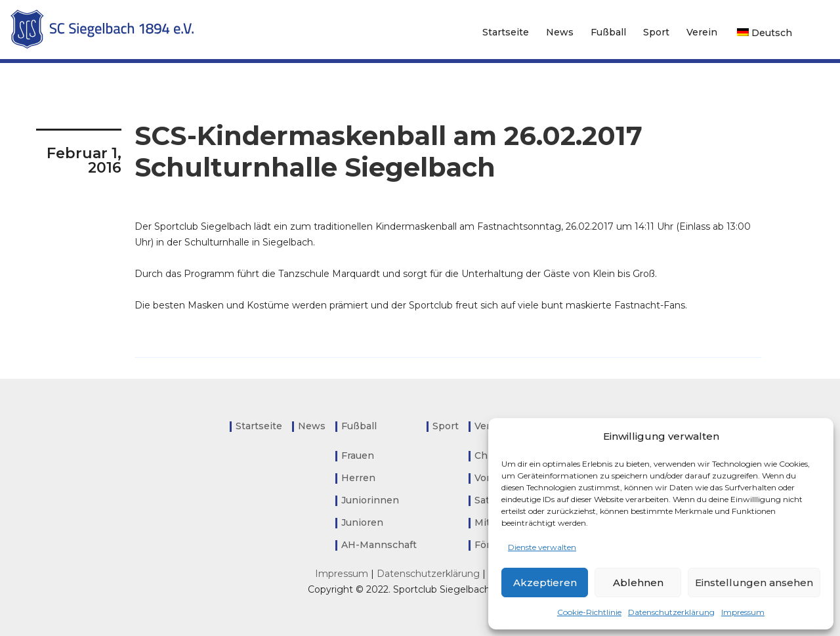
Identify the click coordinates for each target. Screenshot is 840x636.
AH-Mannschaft (379, 545)
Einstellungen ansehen (754, 583)
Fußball (608, 32)
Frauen (358, 456)
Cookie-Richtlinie (589, 612)
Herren (358, 478)
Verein (702, 32)
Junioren (362, 522)
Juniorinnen (370, 500)
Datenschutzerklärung (671, 612)
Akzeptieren (545, 583)
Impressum (743, 612)
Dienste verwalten (542, 547)
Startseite (506, 32)
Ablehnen (638, 583)
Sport (656, 32)
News (560, 32)
